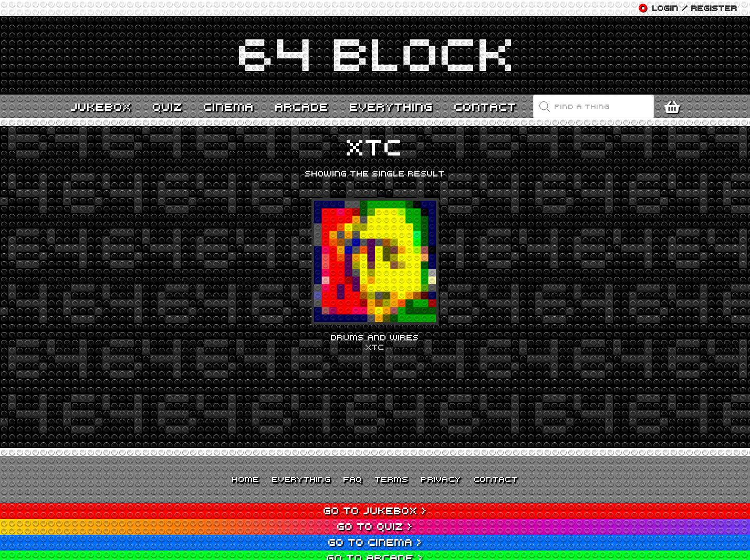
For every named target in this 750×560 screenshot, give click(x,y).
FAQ (353, 479)
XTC (375, 347)
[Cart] (675, 107)
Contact (496, 479)
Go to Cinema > (375, 542)
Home (246, 479)
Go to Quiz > (375, 526)
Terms (392, 479)
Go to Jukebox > (375, 510)
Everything (301, 479)
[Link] (375, 55)
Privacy (441, 479)
